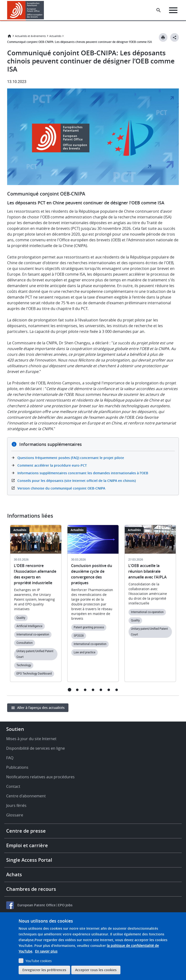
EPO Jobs (65, 905)
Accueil (9, 36)
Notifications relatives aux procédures (40, 777)
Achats (14, 874)
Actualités (55, 36)
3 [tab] (85, 690)
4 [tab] (93, 690)
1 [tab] (70, 690)
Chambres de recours (31, 889)
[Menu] (173, 10)
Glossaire (15, 815)
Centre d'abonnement (26, 796)
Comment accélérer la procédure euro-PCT (52, 465)
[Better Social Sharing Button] (175, 37)
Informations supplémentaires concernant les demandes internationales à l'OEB (83, 473)
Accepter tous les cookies (96, 970)
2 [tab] (77, 690)
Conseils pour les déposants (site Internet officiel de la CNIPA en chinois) (77, 481)
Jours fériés (16, 805)
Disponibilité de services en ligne (36, 748)
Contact (13, 786)
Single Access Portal (29, 860)
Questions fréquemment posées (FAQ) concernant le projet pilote (71, 458)
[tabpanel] (36, 606)
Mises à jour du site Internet (31, 739)
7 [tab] (117, 690)
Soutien (15, 729)
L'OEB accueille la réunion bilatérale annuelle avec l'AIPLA (147, 571)
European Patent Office (36, 905)
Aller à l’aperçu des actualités (41, 708)
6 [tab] (109, 690)
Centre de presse (26, 831)
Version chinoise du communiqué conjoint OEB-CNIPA (61, 488)
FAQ (10, 758)
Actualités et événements (30, 36)
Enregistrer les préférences (44, 970)
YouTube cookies (39, 961)
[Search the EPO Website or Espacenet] (159, 10)
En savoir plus (46, 951)
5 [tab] (101, 690)
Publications (17, 767)
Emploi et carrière (27, 845)
